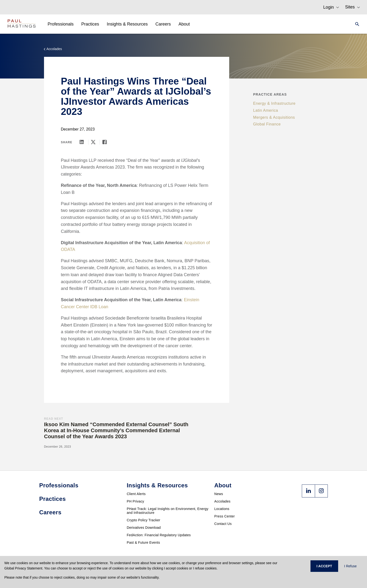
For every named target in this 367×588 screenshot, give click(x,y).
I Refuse (350, 566)
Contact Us (223, 524)
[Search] (356, 24)
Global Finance (267, 124)
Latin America (266, 110)
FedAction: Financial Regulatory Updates (159, 535)
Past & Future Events (143, 542)
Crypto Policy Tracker (143, 520)
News (219, 494)
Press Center (225, 516)
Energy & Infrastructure (274, 103)
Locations (222, 509)
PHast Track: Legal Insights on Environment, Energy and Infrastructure (168, 511)
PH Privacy (135, 501)
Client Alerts (136, 494)
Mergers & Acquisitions (274, 117)
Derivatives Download (144, 528)
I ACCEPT (324, 566)
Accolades (222, 501)
